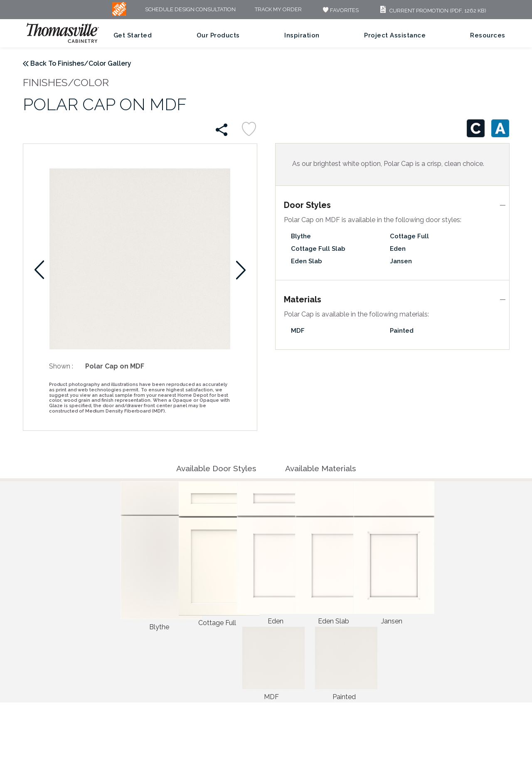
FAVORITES (340, 10)
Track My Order (278, 10)
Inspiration (302, 35)
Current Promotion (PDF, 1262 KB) (432, 11)
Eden (398, 249)
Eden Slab (307, 261)
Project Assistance (395, 35)
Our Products (218, 35)
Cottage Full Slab (318, 249)
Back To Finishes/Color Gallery (81, 63)
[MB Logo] (119, 14)
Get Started (133, 35)
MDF (298, 331)
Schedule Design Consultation (190, 10)
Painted (402, 331)
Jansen (401, 261)
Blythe (301, 236)
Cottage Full (409, 236)
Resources (488, 35)
